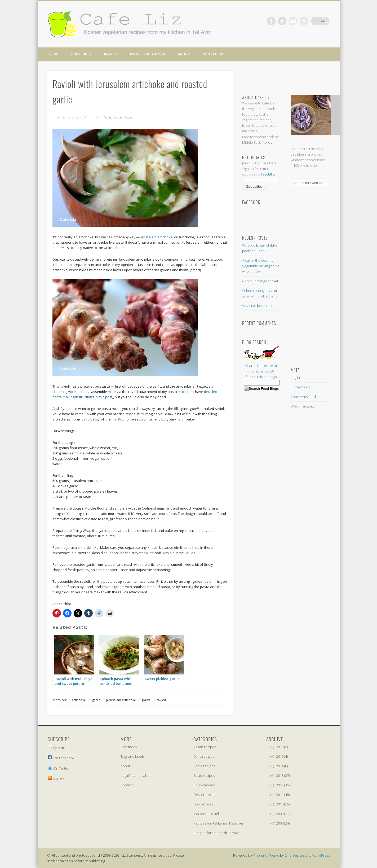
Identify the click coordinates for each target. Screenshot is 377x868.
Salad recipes (204, 775)
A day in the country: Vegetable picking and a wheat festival (261, 266)
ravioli (161, 700)
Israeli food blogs (148, 54)
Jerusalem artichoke (156, 237)
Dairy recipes (204, 756)
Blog (54, 54)
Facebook (282, 21)
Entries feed (300, 387)
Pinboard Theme (266, 855)
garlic (96, 700)
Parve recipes (204, 766)
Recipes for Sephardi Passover (218, 833)
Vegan (128, 117)
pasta (146, 700)
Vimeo (303, 21)
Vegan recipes (205, 747)
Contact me (214, 54)
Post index (81, 54)
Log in (295, 378)
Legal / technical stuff (137, 775)
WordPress (321, 855)
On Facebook (61, 758)
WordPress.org (302, 406)
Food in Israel (204, 804)
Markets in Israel (206, 814)
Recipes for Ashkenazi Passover (218, 823)
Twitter (292, 21)
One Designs (295, 855)
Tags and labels (132, 756)
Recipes (111, 54)
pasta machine (180, 392)
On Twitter (59, 768)
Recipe (117, 117)
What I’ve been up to (258, 306)
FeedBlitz (268, 174)
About (184, 54)
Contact (127, 785)
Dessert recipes (206, 795)
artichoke (79, 700)
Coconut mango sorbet (260, 281)
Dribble (314, 21)
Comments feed (303, 397)
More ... (268, 142)
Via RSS (56, 779)
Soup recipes (204, 785)
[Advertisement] (285, 77)
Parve (107, 117)
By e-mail (57, 748)
